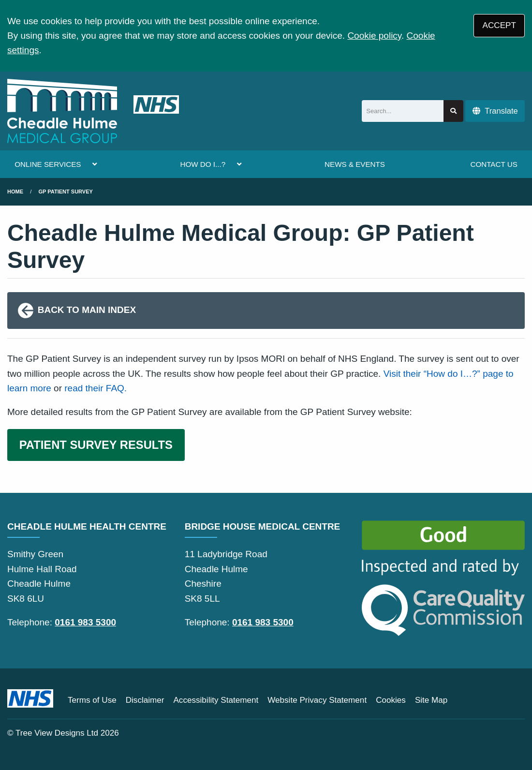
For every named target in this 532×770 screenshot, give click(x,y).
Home (15, 192)
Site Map (431, 700)
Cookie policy (374, 36)
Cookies (391, 700)
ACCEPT (499, 25)
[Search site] (453, 111)
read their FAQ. (96, 388)
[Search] (402, 111)
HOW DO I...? (203, 164)
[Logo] (93, 111)
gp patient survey (66, 192)
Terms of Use (92, 700)
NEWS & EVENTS (355, 164)
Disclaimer (145, 700)
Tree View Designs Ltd (57, 733)
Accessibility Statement (216, 700)
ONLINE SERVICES (48, 164)
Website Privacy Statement (317, 700)
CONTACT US (494, 164)
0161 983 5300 (85, 622)
